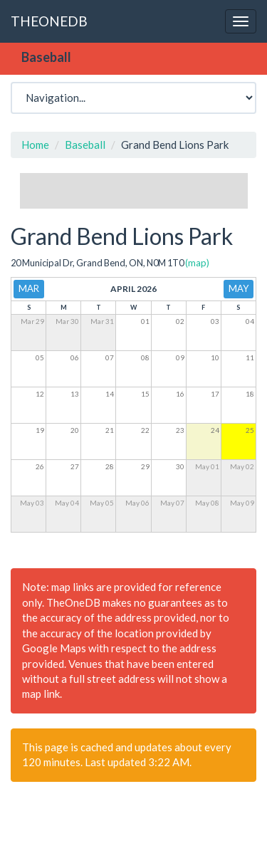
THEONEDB (49, 21)
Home (35, 145)
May (239, 288)
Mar (29, 288)
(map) (197, 263)
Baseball (85, 145)
